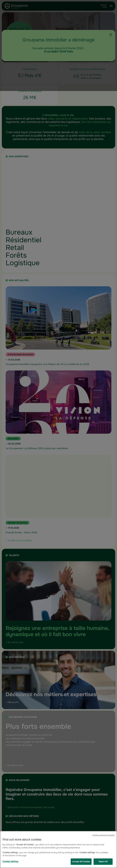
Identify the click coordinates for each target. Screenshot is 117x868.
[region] (58, 849)
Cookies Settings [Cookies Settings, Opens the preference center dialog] (10, 861)
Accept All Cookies (81, 862)
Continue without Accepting (104, 835)
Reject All (103, 862)
